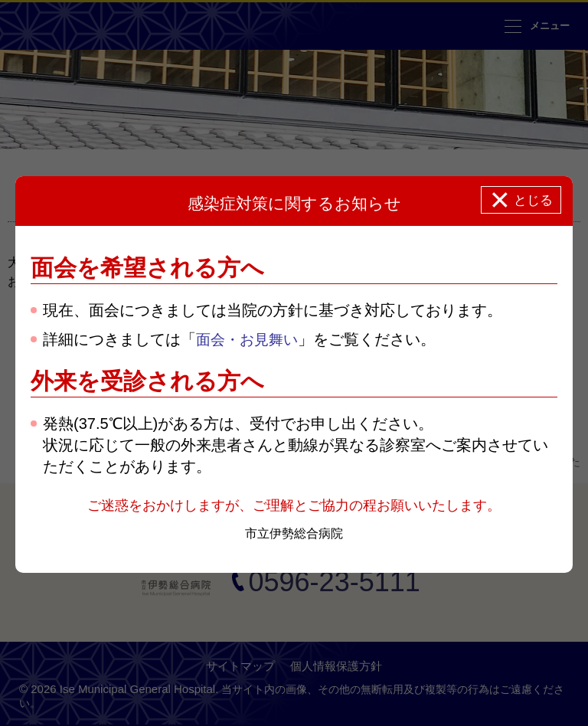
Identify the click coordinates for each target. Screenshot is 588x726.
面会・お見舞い (250, 340)
